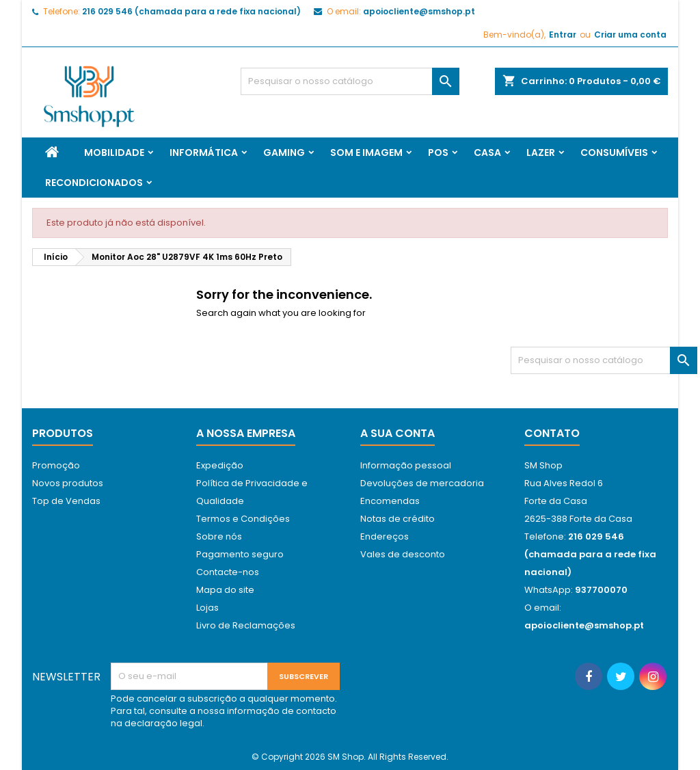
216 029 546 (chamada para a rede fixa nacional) (191, 11)
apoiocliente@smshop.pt (419, 11)
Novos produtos (68, 483)
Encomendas (390, 501)
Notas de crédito (398, 519)
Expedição (220, 465)
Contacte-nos (228, 572)
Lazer (541, 152)
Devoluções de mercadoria (422, 483)
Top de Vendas (66, 501)
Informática (204, 152)
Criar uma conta (630, 35)
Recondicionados (94, 183)
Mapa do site (225, 590)
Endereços (385, 536)
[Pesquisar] (350, 81)
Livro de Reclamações (246, 625)
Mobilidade (114, 152)
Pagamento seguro (240, 554)
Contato (552, 433)
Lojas (207, 608)
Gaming (284, 152)
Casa (487, 152)
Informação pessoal (406, 465)
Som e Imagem (366, 152)
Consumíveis (614, 152)
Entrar (563, 35)
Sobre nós (219, 536)
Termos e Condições (243, 519)
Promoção (56, 465)
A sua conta (398, 433)
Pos (438, 152)
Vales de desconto (403, 554)
